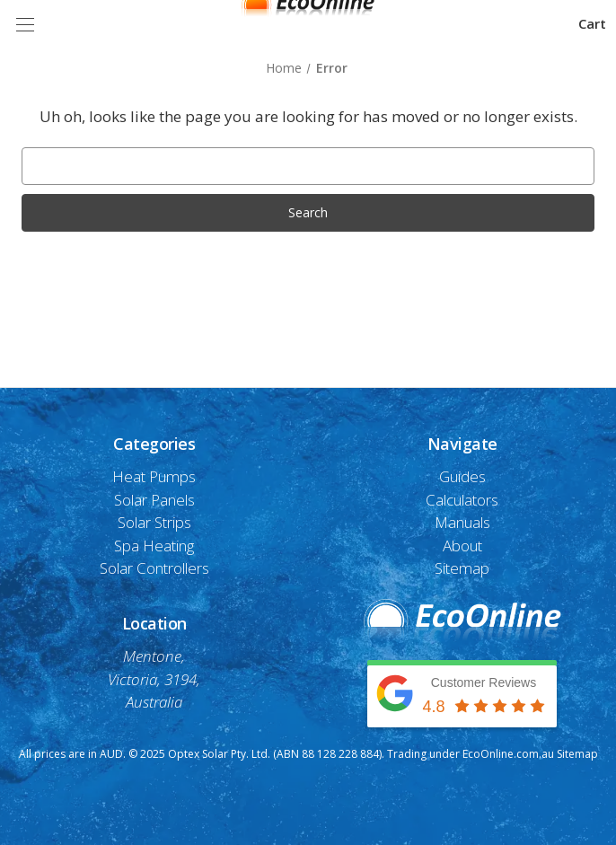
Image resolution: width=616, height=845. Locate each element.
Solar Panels (154, 500)
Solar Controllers (154, 568)
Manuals (462, 522)
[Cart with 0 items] (592, 24)
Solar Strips (154, 522)
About (462, 546)
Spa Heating (154, 546)
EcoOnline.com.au (508, 754)
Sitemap (462, 568)
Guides (462, 476)
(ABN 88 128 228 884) (327, 754)
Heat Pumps (154, 476)
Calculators (462, 500)
